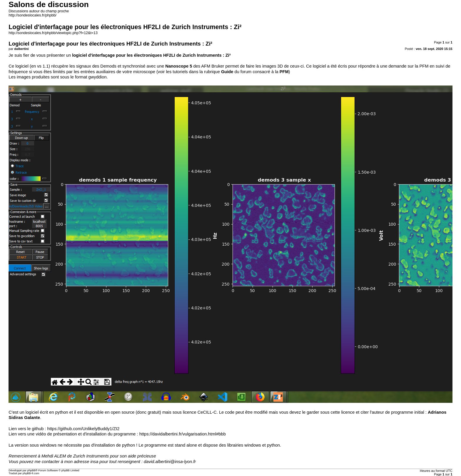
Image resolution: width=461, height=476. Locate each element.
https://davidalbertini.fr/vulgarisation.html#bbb (183, 434)
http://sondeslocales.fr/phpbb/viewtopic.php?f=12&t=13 (53, 33)
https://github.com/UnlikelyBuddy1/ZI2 (83, 429)
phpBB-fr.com (31, 473)
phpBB (31, 470)
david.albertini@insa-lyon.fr (170, 462)
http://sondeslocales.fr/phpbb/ (32, 15)
